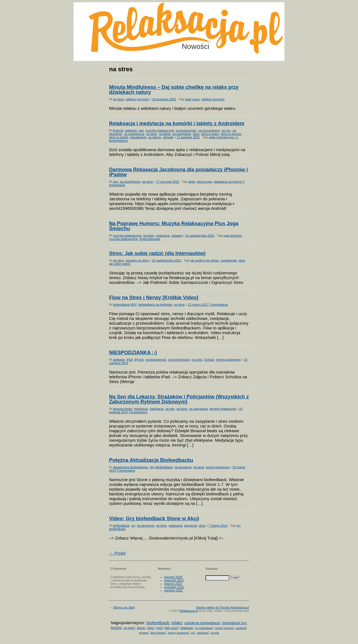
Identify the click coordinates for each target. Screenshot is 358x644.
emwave (143, 633)
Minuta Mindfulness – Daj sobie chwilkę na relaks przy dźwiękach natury (174, 90)
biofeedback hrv (234, 623)
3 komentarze (138, 412)
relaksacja (163, 236)
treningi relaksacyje (223, 409)
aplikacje (131, 130)
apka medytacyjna (221, 137)
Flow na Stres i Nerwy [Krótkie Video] (154, 298)
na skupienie (183, 467)
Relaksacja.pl (188, 611)
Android (118, 130)
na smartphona (134, 134)
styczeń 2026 (173, 577)
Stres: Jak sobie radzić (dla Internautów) (157, 253)
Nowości (196, 46)
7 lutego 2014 (218, 526)
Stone (141, 628)
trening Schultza (224, 628)
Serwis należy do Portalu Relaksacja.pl (222, 607)
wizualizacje (138, 137)
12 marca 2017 (198, 305)
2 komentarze (219, 305)
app (141, 130)
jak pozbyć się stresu (204, 260)
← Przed (117, 553)
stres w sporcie (231, 134)
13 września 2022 (164, 99)
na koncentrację (209, 130)
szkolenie (241, 628)
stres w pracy (210, 134)
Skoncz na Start (124, 607)
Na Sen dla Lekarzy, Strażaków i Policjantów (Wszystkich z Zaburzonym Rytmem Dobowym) (179, 399)
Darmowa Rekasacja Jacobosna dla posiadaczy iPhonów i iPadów (178, 172)
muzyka (215, 633)
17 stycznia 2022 (168, 182)
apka (192, 182)
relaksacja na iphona (228, 182)
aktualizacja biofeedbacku (130, 467)
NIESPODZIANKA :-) (133, 353)
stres (196, 134)
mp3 (159, 628)
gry (133, 526)
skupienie (190, 526)
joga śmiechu (233, 236)
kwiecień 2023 (174, 580)
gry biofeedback (204, 628)
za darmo (155, 137)
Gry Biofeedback (161, 467)
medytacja (141, 409)
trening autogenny (228, 360)
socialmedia (229, 260)
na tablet (164, 134)
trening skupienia (217, 467)
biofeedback (121, 526)
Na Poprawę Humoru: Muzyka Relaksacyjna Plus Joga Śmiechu (174, 226)
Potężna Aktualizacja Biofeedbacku (151, 460)
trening (116, 628)
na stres (118, 99)
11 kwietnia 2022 (188, 137)
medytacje (157, 409)
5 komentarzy (126, 470)
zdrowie (168, 137)
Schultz (209, 360)
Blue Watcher (158, 633)
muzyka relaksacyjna (160, 130)
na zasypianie (182, 134)
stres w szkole (119, 137)
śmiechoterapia (150, 239)
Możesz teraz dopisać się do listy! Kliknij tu (335, 23)
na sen (226, 130)
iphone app (204, 182)
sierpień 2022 (173, 590)
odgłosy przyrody (137, 99)
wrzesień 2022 (174, 587)
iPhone (139, 360)
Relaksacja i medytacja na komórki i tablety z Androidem (177, 123)
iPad (129, 360)
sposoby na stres (137, 260)
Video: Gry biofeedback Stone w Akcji (154, 519)
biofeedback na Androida (155, 305)
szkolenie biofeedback (202, 623)
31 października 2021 (200, 236)
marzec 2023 (173, 584)
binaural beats (122, 409)
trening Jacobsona (178, 633)
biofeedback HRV (124, 305)
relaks (177, 623)
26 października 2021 (167, 260)
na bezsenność (186, 130)
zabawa (177, 236)
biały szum (192, 99)
